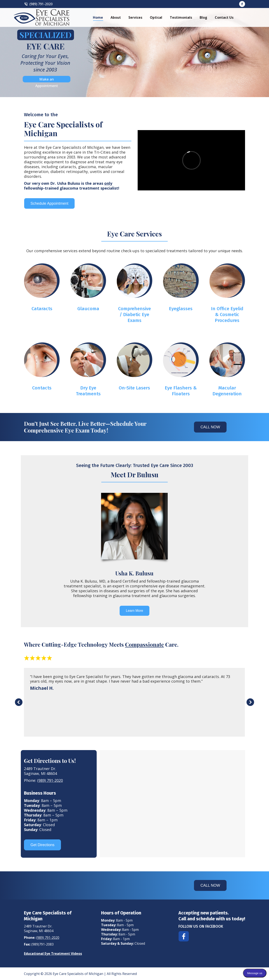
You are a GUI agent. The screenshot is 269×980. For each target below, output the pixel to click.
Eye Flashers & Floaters (181, 391)
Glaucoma (88, 309)
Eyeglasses (181, 309)
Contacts (42, 388)
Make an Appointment (47, 80)
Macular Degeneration (227, 391)
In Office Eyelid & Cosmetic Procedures (227, 315)
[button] (19, 702)
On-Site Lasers (134, 388)
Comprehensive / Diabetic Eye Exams (134, 315)
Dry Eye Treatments (88, 391)
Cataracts (42, 309)
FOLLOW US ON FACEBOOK (201, 926)
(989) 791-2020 (38, 4)
